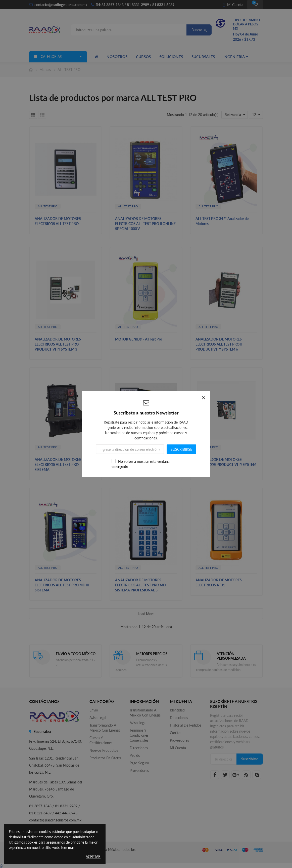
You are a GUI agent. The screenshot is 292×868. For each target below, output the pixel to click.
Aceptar (93, 857)
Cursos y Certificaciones (101, 740)
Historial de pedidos (186, 725)
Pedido (135, 755)
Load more (146, 614)
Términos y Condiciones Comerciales (139, 735)
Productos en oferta (105, 758)
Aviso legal (98, 718)
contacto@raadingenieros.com (58, 5)
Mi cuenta (178, 748)
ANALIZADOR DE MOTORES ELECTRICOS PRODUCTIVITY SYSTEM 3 (226, 464)
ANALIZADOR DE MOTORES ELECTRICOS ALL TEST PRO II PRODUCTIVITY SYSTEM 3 (58, 344)
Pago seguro (139, 763)
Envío (94, 710)
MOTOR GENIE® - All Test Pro (139, 339)
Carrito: (176, 733)
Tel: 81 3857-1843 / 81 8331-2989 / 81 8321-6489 (135, 5)
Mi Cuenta (233, 5)
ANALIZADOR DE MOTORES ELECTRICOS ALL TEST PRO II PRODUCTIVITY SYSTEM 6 (219, 344)
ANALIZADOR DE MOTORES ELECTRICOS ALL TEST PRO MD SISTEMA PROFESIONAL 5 (140, 585)
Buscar (199, 30)
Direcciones (139, 748)
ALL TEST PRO (48, 206)
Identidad (177, 710)
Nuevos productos (104, 750)
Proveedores (139, 770)
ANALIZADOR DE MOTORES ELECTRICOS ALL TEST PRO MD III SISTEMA (62, 585)
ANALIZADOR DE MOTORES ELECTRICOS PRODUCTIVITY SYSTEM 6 (145, 464)
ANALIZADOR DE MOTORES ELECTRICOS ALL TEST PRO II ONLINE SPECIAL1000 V (145, 224)
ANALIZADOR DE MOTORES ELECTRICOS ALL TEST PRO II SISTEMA (58, 464)
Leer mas (68, 847)
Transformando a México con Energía (105, 728)
